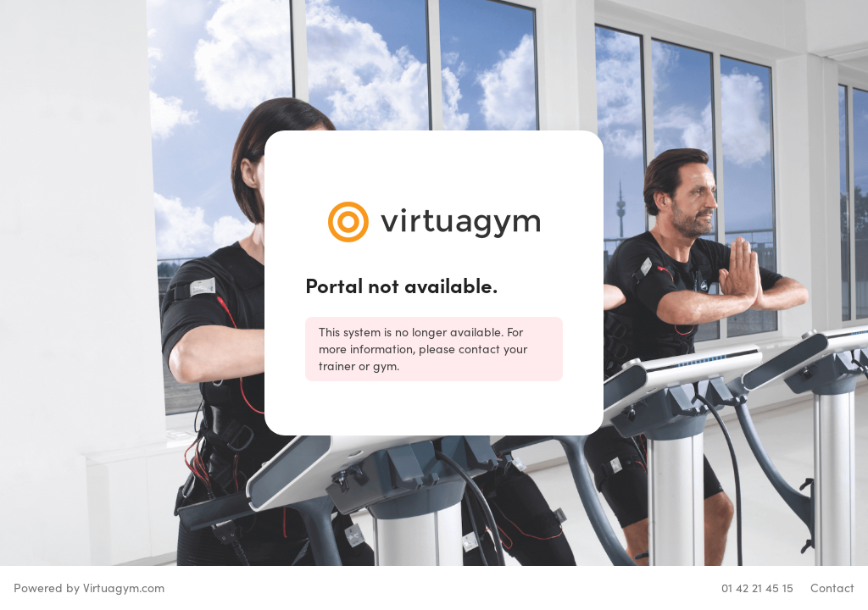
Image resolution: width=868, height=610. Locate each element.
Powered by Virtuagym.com (89, 588)
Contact (832, 588)
